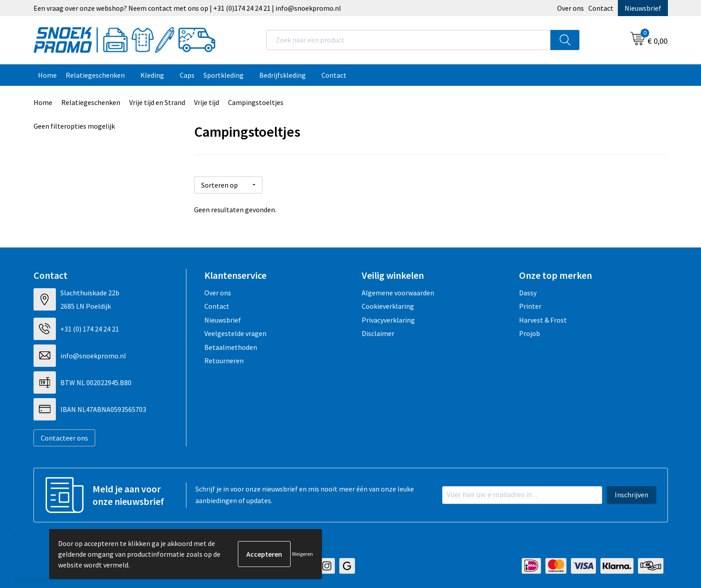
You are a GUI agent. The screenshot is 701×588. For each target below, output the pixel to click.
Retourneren (224, 361)
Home (47, 75)
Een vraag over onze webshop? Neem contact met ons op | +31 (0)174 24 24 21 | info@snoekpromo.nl (187, 8)
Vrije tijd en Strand (157, 102)
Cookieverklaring (388, 306)
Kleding (152, 75)
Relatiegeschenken (95, 75)
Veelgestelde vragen (235, 333)
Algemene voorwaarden (398, 293)
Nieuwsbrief (643, 8)
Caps (187, 75)
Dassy (528, 293)
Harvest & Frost (543, 320)
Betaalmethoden (231, 347)
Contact (601, 8)
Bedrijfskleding (283, 75)
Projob (530, 333)
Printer (530, 306)
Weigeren (302, 554)
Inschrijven (631, 495)
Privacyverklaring (388, 320)
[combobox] (409, 40)
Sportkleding (224, 75)
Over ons (570, 8)
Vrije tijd (207, 102)
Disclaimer (378, 333)
